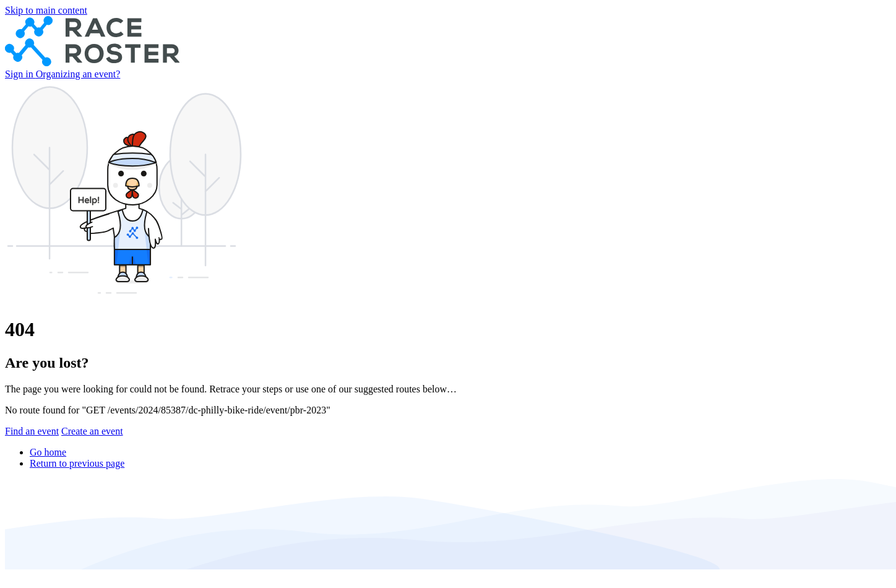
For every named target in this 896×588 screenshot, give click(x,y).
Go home (48, 452)
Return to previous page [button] (77, 463)
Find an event (32, 431)
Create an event (92, 431)
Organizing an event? (78, 74)
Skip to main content (46, 10)
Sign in (20, 74)
